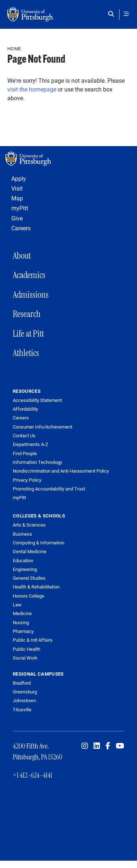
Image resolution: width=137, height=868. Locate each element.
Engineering (25, 569)
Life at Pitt (28, 334)
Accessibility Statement (37, 400)
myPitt (20, 208)
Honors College (28, 596)
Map (17, 198)
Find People (25, 453)
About (22, 256)
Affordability (25, 409)
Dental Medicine (30, 551)
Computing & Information (39, 543)
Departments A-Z (31, 444)
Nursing (21, 622)
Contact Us (24, 436)
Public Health (26, 649)
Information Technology (37, 462)
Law (17, 605)
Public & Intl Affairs (33, 640)
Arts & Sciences (29, 525)
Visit (17, 188)
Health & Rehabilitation (36, 587)
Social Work (25, 658)
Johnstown (24, 700)
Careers (21, 228)
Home (14, 48)
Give (17, 218)
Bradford (22, 683)
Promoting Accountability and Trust (49, 489)
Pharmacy (23, 631)
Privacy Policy (27, 480)
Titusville (22, 709)
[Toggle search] (113, 14)
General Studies (29, 578)
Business (22, 534)
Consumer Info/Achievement (43, 427)
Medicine (22, 613)
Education (23, 560)
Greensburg (25, 692)
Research (27, 314)
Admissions (31, 295)
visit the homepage (32, 89)
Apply (19, 178)
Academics (29, 275)
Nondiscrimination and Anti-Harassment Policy (61, 471)
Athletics (26, 353)
